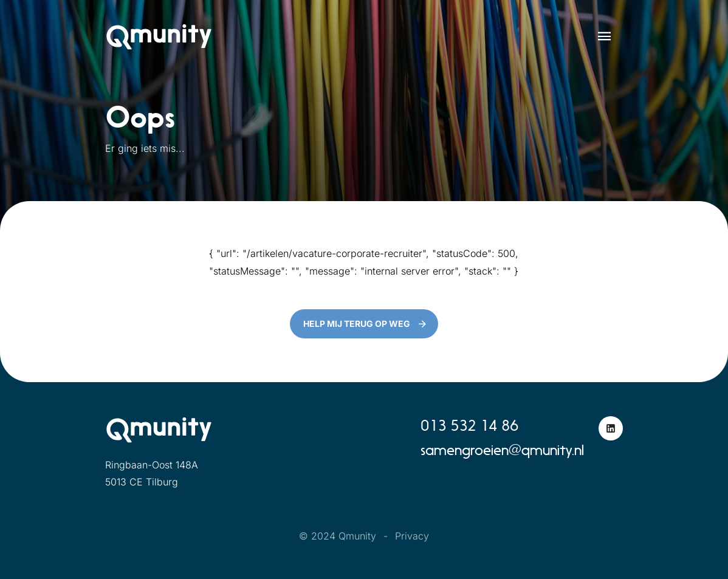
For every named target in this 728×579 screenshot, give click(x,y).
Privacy (412, 536)
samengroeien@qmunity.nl (502, 450)
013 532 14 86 (469, 426)
